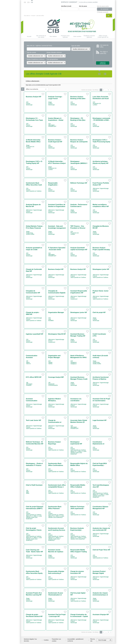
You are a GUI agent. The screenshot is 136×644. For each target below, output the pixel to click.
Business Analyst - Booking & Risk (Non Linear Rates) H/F (78, 99)
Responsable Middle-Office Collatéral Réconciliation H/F (78, 487)
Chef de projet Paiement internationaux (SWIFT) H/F (35, 509)
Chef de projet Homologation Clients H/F (34, 530)
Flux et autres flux (104, 53)
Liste (105, 74)
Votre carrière (77, 37)
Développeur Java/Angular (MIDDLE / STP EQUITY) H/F (79, 163)
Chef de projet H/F (99, 313)
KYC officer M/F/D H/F (34, 377)
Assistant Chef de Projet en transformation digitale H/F (101, 401)
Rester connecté (103, 12)
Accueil (33, 16)
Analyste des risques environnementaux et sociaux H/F (100, 595)
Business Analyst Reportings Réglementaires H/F (55, 444)
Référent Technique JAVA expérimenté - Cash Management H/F (78, 509)
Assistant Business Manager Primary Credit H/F (79, 379)
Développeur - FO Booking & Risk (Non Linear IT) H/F (78, 120)
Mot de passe (83, 6)
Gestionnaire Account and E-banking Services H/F (57, 530)
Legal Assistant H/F (100, 420)
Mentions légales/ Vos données (30, 640)
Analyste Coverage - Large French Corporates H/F (55, 99)
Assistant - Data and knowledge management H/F (57, 228)
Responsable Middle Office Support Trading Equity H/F (79, 552)
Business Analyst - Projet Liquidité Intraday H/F (101, 250)
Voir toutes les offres (104, 46)
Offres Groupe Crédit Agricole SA (103, 36)
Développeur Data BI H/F (57, 334)
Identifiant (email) (66, 6)
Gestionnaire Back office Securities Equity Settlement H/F (34, 573)
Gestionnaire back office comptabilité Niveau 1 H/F (57, 487)
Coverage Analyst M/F (56, 377)
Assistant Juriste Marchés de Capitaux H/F (56, 552)
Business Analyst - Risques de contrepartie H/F (79, 142)
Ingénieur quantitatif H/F (35, 334)
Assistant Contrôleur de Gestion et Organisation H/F (57, 207)
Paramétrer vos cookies (56, 640)
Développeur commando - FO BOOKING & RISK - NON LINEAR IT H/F (101, 120)
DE (25, 2)
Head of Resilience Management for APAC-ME (79, 358)
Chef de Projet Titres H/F (101, 550)
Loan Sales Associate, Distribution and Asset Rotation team (101, 99)
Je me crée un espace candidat (88, 2)
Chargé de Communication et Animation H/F (55, 422)
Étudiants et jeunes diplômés (89, 36)
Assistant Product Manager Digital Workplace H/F (99, 573)
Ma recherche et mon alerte (41, 36)
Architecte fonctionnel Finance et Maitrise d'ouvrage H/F (101, 379)
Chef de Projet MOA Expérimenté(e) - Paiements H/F (100, 465)
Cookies (46, 640)
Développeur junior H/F (101, 269)
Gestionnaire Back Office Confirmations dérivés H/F (56, 465)
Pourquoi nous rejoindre (65, 36)
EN (28, 2)
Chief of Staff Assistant (34, 485)
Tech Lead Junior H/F (34, 420)
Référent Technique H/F (79, 183)
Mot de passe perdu (103, 6)
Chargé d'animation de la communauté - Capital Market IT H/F (79, 617)
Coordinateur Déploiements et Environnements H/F (100, 444)
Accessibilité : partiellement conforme (75, 640)
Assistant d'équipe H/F (101, 615)
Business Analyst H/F (34, 97)
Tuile (99, 74)
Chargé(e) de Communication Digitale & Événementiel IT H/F (57, 293)
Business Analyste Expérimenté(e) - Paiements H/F (77, 530)
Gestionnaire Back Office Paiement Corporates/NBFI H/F (56, 509)
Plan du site (93, 640)
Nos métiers (53, 37)
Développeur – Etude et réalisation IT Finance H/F (34, 465)
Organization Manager (56, 313)
